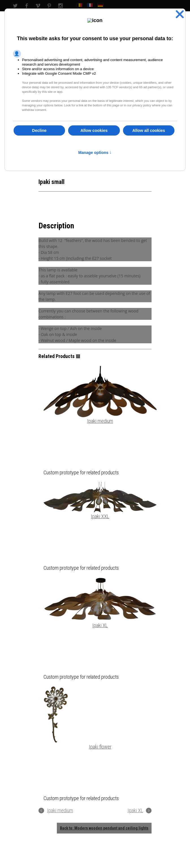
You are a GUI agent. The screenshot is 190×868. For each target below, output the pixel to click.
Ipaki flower (77, 718)
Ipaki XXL (100, 501)
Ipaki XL (100, 603)
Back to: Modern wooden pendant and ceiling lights (104, 828)
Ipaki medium (100, 395)
